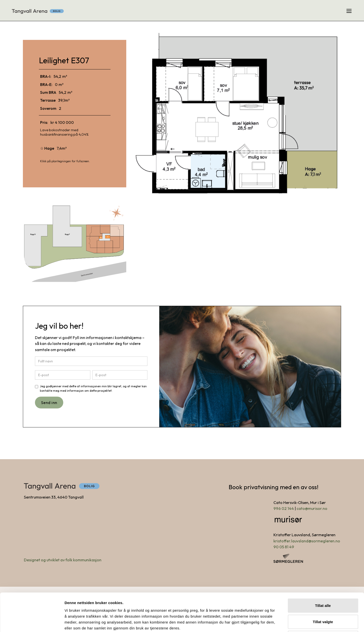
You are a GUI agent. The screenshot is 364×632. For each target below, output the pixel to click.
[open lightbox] (238, 114)
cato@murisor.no (312, 508)
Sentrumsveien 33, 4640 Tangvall (54, 497)
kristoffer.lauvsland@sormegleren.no (307, 541)
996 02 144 (284, 508)
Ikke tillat (323, 600)
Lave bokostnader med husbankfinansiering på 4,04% (64, 132)
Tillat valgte (323, 584)
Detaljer (262, 622)
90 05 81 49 (284, 547)
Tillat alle (323, 567)
